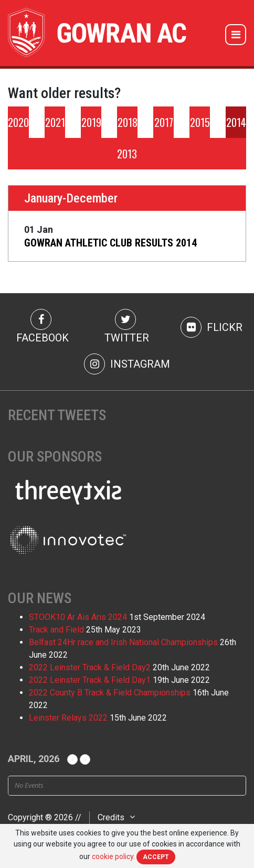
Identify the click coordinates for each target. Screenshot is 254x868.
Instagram (127, 364)
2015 (200, 122)
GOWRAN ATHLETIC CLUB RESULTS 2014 (110, 243)
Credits (111, 817)
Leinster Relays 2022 (68, 718)
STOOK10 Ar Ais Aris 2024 (78, 617)
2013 (127, 154)
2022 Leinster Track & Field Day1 (90, 680)
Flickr (211, 327)
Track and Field (56, 630)
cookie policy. (113, 856)
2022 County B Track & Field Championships (110, 693)
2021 (55, 122)
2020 (18, 122)
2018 (128, 122)
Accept (156, 857)
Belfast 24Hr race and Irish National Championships (123, 642)
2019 (91, 122)
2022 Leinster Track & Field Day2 (90, 667)
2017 (164, 122)
